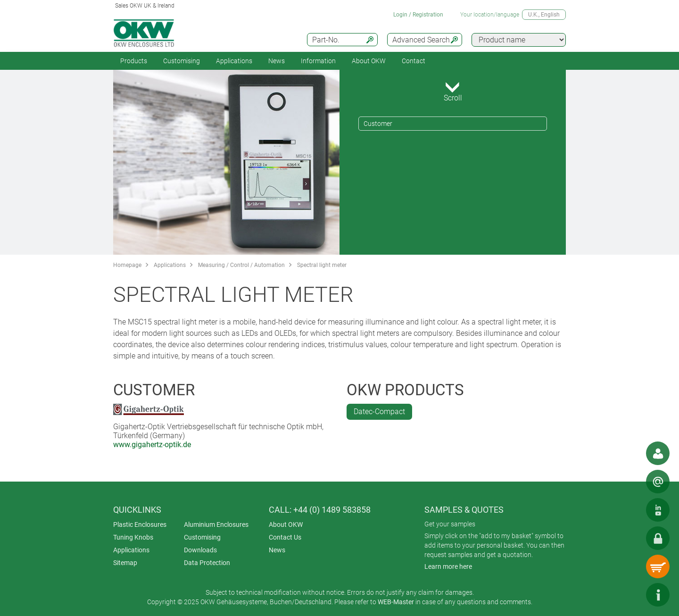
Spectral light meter (322, 265)
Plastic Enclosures (140, 524)
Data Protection (207, 563)
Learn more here (448, 566)
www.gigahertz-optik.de (152, 445)
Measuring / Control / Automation (241, 265)
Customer (378, 124)
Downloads (200, 550)
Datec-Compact (379, 412)
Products (134, 61)
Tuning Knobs (133, 537)
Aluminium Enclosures (216, 524)
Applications (234, 61)
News (277, 61)
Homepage (127, 265)
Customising (182, 61)
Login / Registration (418, 15)
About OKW (286, 524)
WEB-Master (396, 602)
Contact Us (285, 537)
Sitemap (125, 563)
